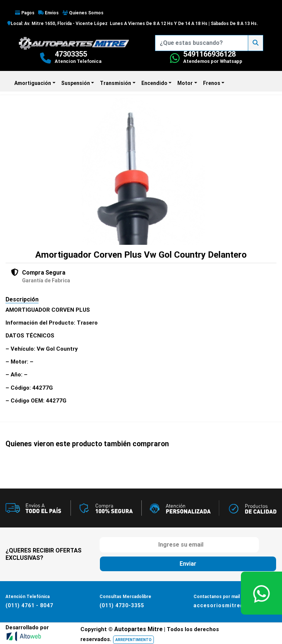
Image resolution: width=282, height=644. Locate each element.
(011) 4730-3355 (122, 605)
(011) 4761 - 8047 (29, 605)
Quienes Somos (83, 13)
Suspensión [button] (76, 83)
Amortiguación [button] (33, 83)
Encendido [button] (154, 83)
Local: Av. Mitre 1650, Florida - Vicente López (57, 24)
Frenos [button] (212, 83)
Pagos (25, 13)
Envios (48, 13)
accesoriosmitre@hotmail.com (237, 605)
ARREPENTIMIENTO (133, 640)
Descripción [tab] (22, 299)
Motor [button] (185, 83)
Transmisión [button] (115, 83)
